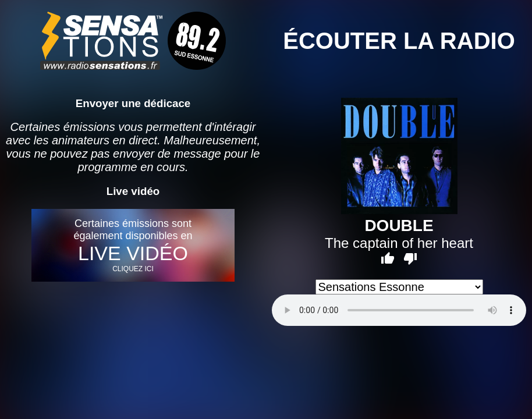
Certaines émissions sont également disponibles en (133, 245)
